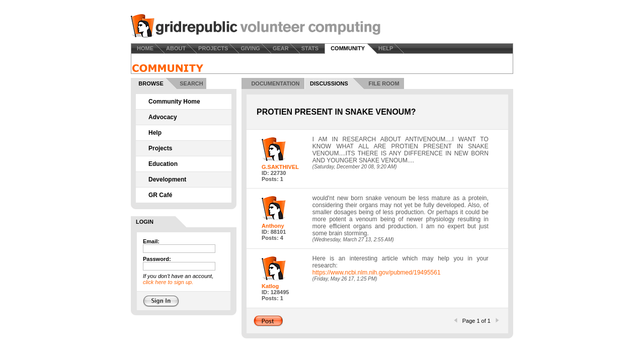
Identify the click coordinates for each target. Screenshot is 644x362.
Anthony (273, 226)
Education (163, 164)
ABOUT (176, 48)
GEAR (281, 48)
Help (155, 133)
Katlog (270, 286)
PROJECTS (213, 48)
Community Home (174, 102)
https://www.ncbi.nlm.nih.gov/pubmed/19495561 (377, 273)
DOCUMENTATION (275, 83)
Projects (160, 148)
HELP (386, 48)
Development (167, 179)
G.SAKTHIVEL (280, 167)
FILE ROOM (384, 83)
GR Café (160, 195)
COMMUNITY (348, 48)
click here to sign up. (168, 282)
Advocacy (163, 117)
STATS (310, 48)
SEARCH (191, 83)
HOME (145, 48)
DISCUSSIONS (329, 83)
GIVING (250, 48)
